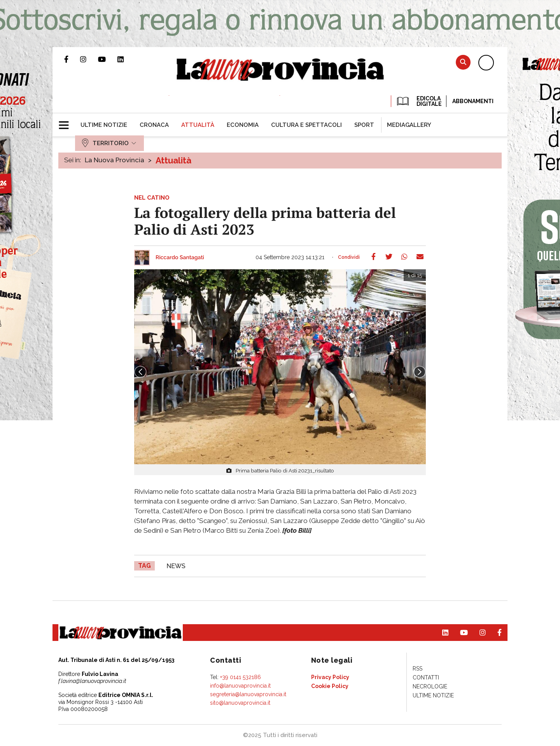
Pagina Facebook (72, 59)
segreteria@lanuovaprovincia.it (248, 694)
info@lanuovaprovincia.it (240, 686)
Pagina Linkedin (126, 59)
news (176, 566)
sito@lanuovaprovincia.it (240, 703)
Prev (140, 372)
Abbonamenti (473, 101)
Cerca (463, 62)
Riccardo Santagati (180, 258)
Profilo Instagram (89, 59)
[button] (67, 122)
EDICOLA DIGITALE (419, 101)
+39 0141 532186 (241, 677)
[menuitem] (104, 125)
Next (420, 372)
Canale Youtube (108, 59)
